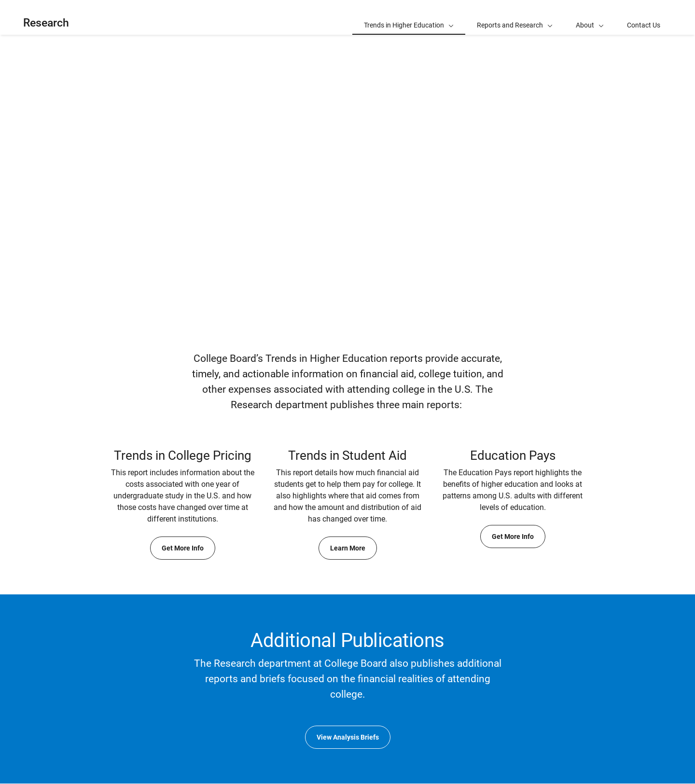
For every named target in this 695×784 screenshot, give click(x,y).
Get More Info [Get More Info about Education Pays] (513, 536)
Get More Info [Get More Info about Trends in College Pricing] (183, 548)
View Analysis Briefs (348, 737)
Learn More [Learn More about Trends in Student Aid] (348, 548)
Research (46, 23)
